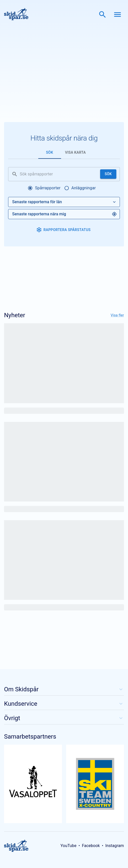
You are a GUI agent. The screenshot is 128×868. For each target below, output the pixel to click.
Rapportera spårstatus (64, 230)
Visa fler (117, 315)
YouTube (68, 846)
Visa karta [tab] (76, 152)
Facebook (91, 846)
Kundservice (64, 704)
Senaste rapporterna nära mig (65, 214)
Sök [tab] (49, 152)
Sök (108, 174)
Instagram (115, 846)
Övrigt (64, 718)
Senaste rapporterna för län (65, 202)
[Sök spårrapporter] (59, 174)
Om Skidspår (64, 689)
